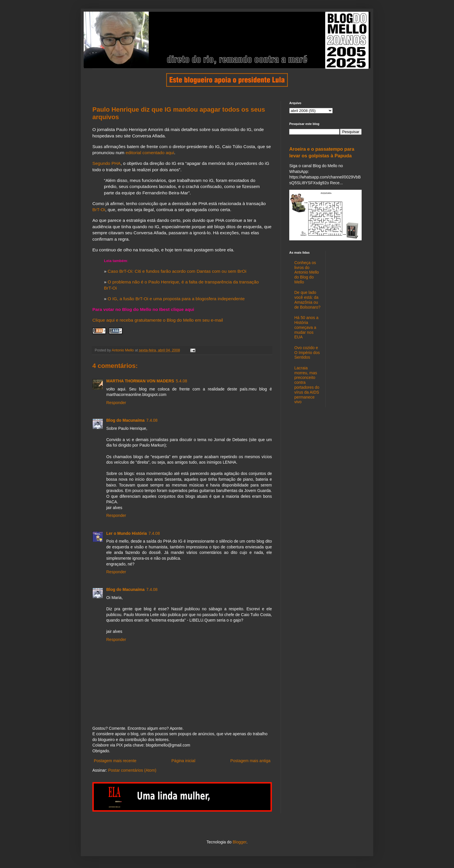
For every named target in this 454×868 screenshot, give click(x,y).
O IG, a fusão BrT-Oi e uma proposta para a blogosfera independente (176, 299)
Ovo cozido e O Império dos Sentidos (307, 353)
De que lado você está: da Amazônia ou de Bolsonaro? (307, 300)
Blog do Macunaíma (125, 420)
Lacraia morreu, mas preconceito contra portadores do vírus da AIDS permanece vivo (307, 385)
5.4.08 (181, 381)
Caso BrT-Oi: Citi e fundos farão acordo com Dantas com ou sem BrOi (177, 271)
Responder (116, 403)
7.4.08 (152, 420)
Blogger (239, 842)
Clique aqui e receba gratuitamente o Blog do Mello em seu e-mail (158, 320)
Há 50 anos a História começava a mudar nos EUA (306, 327)
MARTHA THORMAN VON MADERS (140, 381)
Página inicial (183, 761)
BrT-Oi (99, 210)
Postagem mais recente (115, 761)
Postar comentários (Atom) (132, 770)
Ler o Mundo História (127, 533)
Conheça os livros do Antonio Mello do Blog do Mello (307, 272)
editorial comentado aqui (150, 153)
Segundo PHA (107, 163)
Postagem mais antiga (250, 761)
